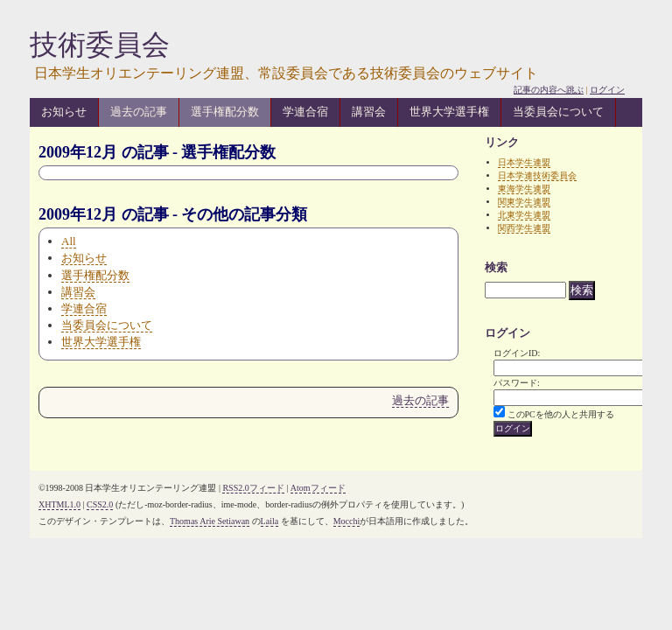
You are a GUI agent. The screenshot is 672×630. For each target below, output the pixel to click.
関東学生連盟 (524, 202)
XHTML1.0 (59, 504)
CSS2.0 (100, 504)
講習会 (369, 112)
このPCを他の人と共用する (561, 414)
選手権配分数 (225, 112)
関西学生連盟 (524, 228)
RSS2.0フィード (253, 488)
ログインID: (517, 353)
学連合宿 (305, 112)
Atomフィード (318, 488)
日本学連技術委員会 (537, 175)
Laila (270, 521)
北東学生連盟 (524, 215)
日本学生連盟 (524, 162)
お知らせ (64, 112)
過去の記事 (139, 112)
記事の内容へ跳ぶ (549, 90)
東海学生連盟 (524, 189)
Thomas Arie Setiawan (210, 521)
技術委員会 (100, 45)
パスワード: (517, 383)
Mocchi (347, 521)
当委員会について (558, 112)
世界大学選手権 (449, 112)
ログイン (607, 90)
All (69, 241)
